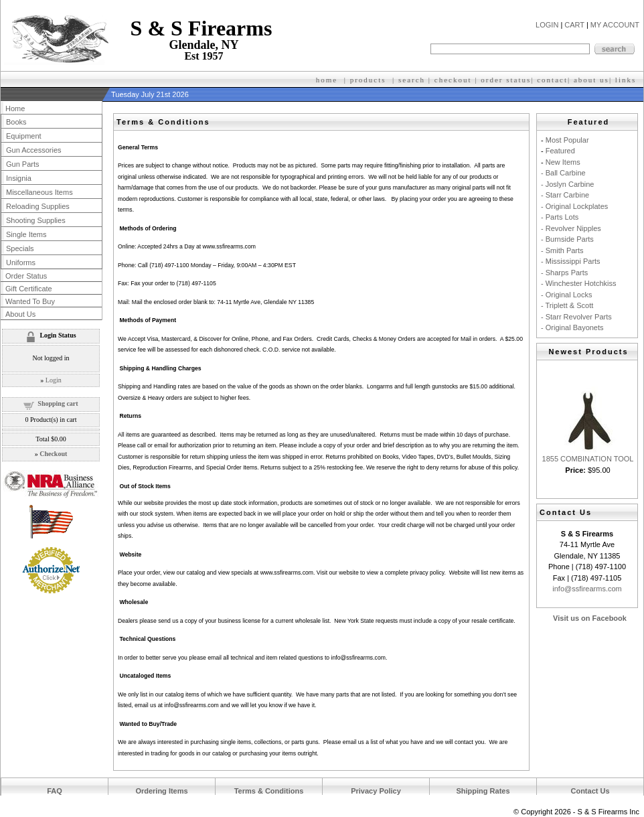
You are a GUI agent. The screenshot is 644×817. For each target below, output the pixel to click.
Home (15, 108)
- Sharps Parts (564, 273)
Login (54, 380)
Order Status (26, 276)
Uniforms (21, 263)
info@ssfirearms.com (587, 589)
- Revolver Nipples (571, 228)
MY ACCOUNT (615, 25)
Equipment (24, 136)
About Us (20, 314)
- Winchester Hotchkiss (578, 283)
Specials (20, 248)
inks (627, 80)
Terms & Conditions (269, 791)
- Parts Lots (560, 217)
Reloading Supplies (38, 206)
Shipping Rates (483, 791)
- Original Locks (566, 295)
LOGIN (547, 25)
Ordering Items (161, 791)
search (412, 80)
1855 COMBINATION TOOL (588, 459)
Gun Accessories (34, 150)
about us (591, 80)
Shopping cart (58, 403)
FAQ (55, 791)
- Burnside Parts (567, 239)
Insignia (19, 178)
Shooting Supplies (36, 220)
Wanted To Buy (30, 301)
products (368, 80)
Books (16, 122)
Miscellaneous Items (39, 192)
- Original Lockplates (574, 206)
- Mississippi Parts (571, 261)
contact (552, 80)
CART (574, 25)
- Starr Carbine (565, 195)
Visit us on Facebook (590, 618)
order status (506, 80)
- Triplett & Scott (567, 305)
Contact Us (590, 791)
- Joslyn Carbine (567, 184)
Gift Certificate (29, 289)
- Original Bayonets (572, 327)
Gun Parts (23, 164)
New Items (563, 162)
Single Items (26, 234)
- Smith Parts (562, 250)
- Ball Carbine (563, 173)
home (327, 80)
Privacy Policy (376, 791)
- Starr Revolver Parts (576, 317)
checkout (453, 80)
